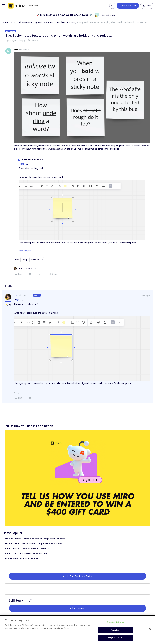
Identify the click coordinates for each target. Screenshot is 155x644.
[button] (3, 6)
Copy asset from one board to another (26, 554)
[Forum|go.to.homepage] (24, 6)
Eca (16, 295)
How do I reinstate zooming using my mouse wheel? (33, 544)
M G (16, 49)
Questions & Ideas (44, 22)
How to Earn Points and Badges (78, 576)
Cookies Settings (115, 622)
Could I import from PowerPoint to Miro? (27, 549)
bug (25, 260)
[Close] (150, 629)
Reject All (115, 630)
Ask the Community (66, 22)
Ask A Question (77, 608)
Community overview (22, 22)
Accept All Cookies (115, 638)
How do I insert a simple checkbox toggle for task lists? (35, 539)
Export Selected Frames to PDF (22, 559)
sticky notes (37, 260)
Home (5, 22)
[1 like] (25, 268)
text (17, 260)
